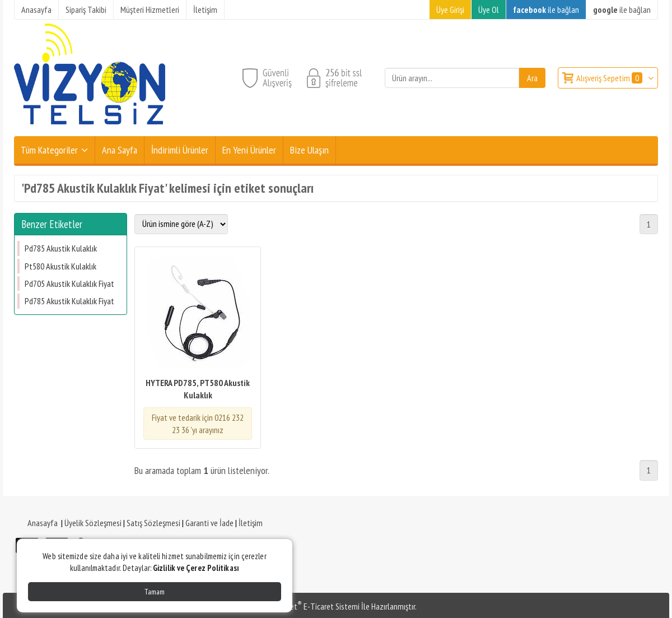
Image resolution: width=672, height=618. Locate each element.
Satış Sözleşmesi (153, 523)
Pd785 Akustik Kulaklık (61, 248)
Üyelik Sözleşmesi (93, 523)
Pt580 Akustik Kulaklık (60, 266)
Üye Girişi (450, 10)
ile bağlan (546, 10)
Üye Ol (489, 10)
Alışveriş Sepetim (610, 78)
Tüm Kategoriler (49, 150)
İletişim (251, 523)
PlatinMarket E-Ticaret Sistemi (307, 606)
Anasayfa (43, 523)
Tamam (155, 592)
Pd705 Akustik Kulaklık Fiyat (69, 284)
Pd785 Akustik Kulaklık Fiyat (69, 301)
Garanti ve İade (209, 523)
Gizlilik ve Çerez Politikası (196, 568)
